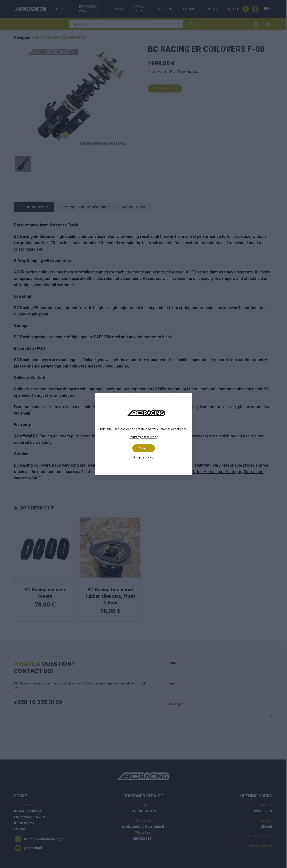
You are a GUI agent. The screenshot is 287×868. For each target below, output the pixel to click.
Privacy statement (144, 437)
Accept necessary (143, 457)
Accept (143, 448)
